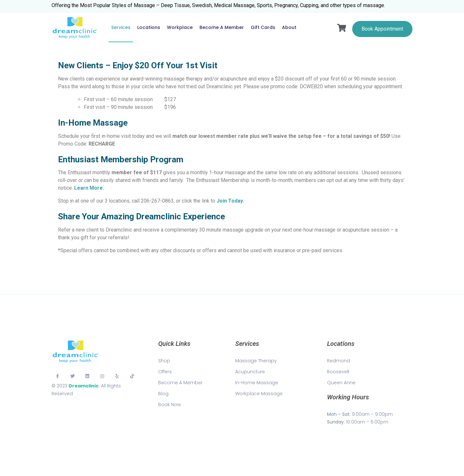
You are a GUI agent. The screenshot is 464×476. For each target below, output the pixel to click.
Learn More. (89, 188)
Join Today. (230, 201)
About (289, 27)
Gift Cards (263, 27)
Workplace (180, 27)
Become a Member (222, 27)
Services (121, 27)
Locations (149, 27)
